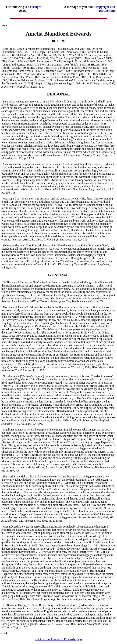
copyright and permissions (106, 9)
